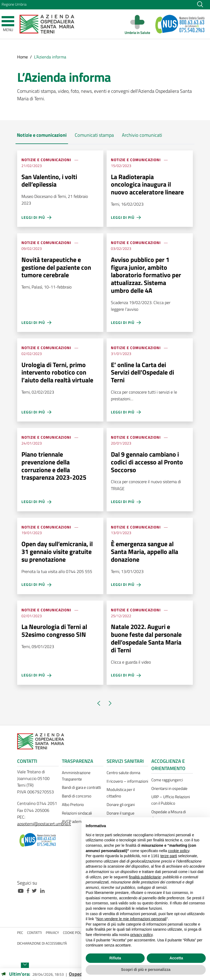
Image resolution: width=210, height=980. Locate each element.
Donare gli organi (121, 805)
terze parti (169, 856)
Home (22, 57)
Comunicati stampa (94, 135)
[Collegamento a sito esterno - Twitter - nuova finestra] (36, 890)
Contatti (34, 933)
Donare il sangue (121, 813)
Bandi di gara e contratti (81, 787)
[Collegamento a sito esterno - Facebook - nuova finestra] (29, 890)
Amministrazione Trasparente (76, 776)
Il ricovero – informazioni (127, 781)
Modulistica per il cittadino (121, 793)
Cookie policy (74, 933)
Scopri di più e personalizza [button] (146, 970)
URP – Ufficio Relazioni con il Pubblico (171, 800)
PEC (20, 933)
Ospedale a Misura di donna (169, 815)
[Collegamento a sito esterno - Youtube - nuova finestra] (22, 890)
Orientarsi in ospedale (169, 788)
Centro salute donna (123, 773)
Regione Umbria (14, 4)
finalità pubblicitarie (145, 877)
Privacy (52, 933)
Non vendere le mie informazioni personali (131, 919)
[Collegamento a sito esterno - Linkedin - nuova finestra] (44, 890)
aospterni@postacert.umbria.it (44, 824)
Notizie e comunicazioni (42, 135)
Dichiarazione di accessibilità (42, 943)
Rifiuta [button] (115, 958)
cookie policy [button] (179, 851)
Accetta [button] (176, 958)
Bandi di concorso (77, 796)
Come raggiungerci (167, 780)
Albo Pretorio (73, 805)
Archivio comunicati (142, 135)
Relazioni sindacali (77, 813)
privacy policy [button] (142, 935)
